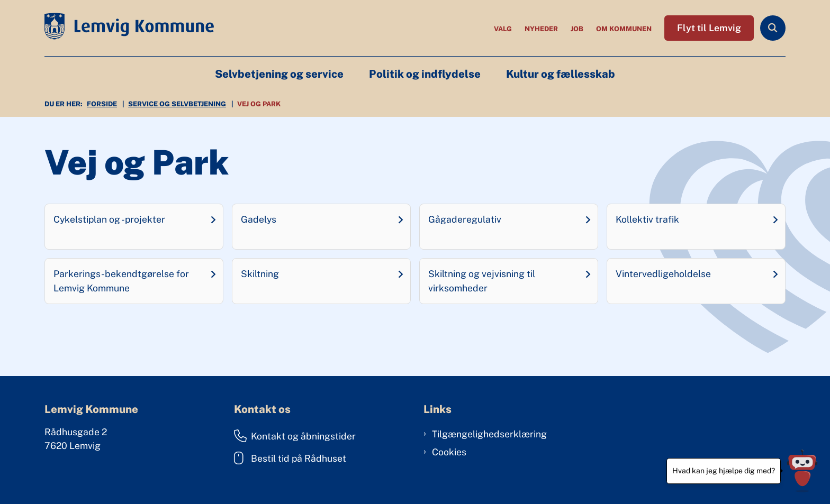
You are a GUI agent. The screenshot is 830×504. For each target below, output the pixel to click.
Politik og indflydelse (425, 74)
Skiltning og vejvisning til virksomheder (482, 281)
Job (577, 29)
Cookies (449, 452)
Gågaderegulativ (465, 219)
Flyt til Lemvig (709, 28)
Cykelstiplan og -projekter (109, 219)
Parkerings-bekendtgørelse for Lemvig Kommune (121, 281)
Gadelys (259, 219)
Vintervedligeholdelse (663, 274)
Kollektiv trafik (647, 219)
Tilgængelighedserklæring (489, 434)
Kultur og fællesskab (561, 74)
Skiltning (260, 274)
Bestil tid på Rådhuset (290, 458)
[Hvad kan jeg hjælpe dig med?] (802, 471)
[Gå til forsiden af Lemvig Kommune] (129, 28)
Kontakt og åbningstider (295, 436)
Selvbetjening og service (279, 74)
